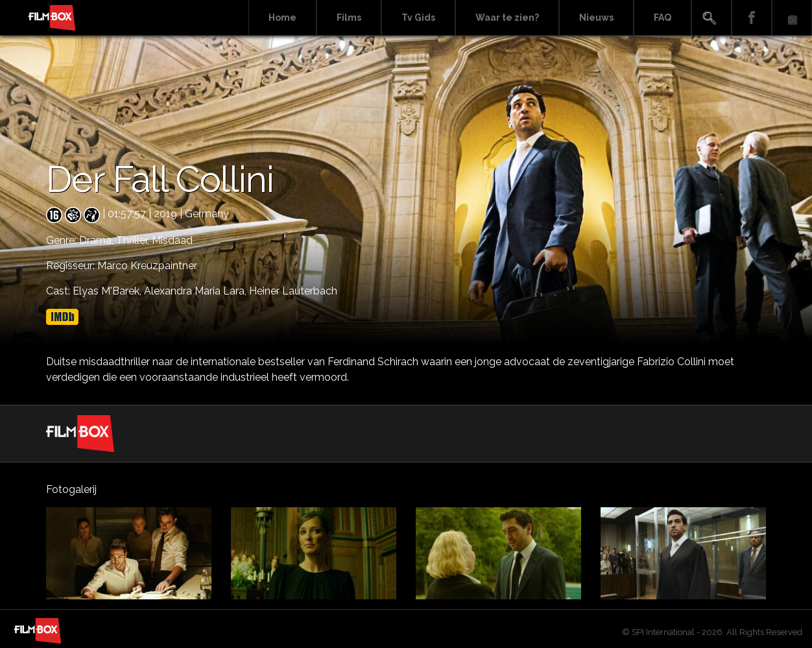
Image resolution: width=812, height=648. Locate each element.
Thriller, (134, 240)
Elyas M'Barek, (108, 291)
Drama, (98, 240)
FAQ (663, 18)
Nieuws (596, 18)
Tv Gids (418, 18)
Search (711, 18)
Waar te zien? (507, 18)
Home (282, 18)
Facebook (752, 18)
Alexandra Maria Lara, (197, 291)
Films (349, 18)
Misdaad (172, 240)
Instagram (792, 18)
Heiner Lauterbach (293, 291)
